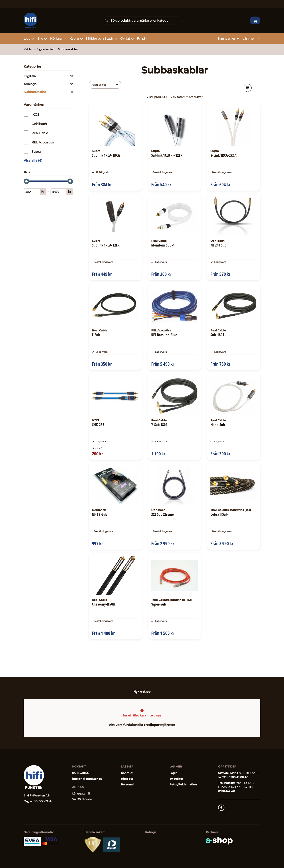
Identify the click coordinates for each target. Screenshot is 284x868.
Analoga (48, 84)
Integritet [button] (176, 779)
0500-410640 (81, 773)
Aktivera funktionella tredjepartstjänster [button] (142, 725)
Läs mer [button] (251, 39)
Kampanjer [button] (229, 39)
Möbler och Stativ (102, 39)
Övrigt (127, 39)
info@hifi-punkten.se (87, 779)
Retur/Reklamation (183, 785)
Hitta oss (127, 779)
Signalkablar (45, 49)
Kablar (76, 39)
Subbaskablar (68, 49)
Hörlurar (58, 39)
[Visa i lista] (256, 88)
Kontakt (127, 773)
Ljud (29, 39)
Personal (127, 785)
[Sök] (142, 20)
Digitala (48, 76)
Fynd (143, 39)
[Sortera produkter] (105, 85)
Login (173, 773)
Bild (42, 39)
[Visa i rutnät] (248, 88)
